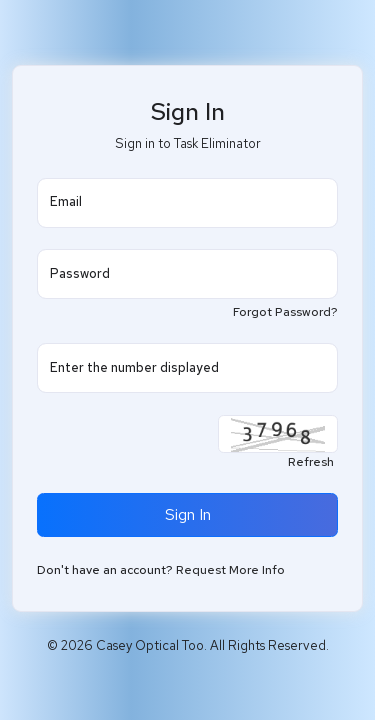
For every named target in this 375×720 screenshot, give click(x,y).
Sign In (188, 514)
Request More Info (230, 570)
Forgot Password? (285, 312)
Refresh (311, 462)
